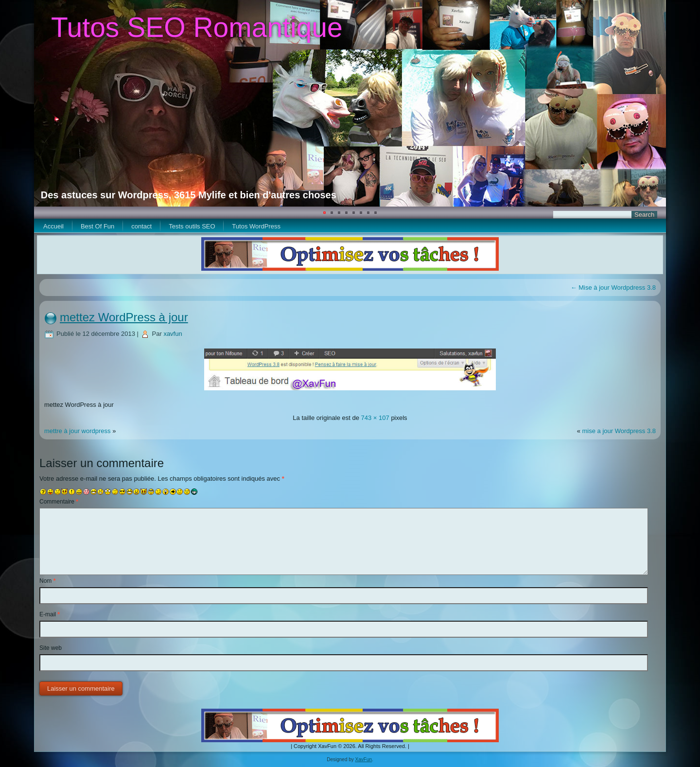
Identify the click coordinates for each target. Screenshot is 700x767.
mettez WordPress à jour (124, 317)
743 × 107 (375, 418)
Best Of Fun (97, 226)
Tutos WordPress (256, 226)
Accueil (53, 226)
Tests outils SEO (192, 226)
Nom (47, 581)
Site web (51, 648)
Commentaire (59, 502)
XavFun (364, 759)
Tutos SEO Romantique (197, 27)
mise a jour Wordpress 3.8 (619, 431)
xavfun (173, 334)
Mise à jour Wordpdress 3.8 (613, 288)
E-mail (50, 614)
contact (141, 226)
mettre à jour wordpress (78, 431)
